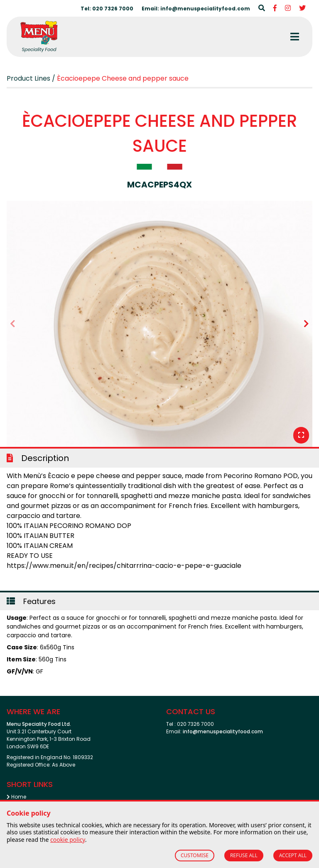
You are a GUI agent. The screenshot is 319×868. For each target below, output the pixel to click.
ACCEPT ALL (293, 855)
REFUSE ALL (244, 855)
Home (16, 797)
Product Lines (28, 78)
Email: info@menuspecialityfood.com (196, 9)
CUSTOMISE (195, 855)
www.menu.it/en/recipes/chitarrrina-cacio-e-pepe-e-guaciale (137, 566)
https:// (20, 566)
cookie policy (68, 840)
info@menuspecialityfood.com (223, 731)
